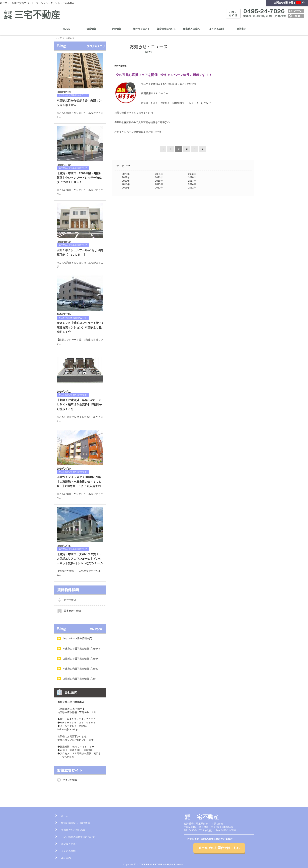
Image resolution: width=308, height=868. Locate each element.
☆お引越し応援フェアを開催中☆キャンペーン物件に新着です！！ (164, 75)
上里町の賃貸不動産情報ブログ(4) (81, 659)
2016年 (126, 184)
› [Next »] (203, 149)
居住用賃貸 (70, 600)
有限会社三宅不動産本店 (71, 702)
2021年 (159, 177)
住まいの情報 (70, 780)
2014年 (192, 184)
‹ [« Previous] (163, 149)
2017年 (192, 181)
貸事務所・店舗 (72, 611)
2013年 (126, 188)
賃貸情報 (91, 29)
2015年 (159, 184)
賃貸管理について (166, 29)
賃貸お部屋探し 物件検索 (76, 823)
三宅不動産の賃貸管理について (78, 837)
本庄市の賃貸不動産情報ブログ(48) (82, 649)
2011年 (192, 188)
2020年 (192, 177)
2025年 (126, 174)
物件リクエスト (141, 29)
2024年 (159, 174)
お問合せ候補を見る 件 (289, 3)
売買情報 (116, 29)
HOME (67, 29)
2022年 (126, 177)
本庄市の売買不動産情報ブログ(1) (81, 669)
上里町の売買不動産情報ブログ (80, 679)
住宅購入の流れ (191, 29)
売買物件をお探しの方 (73, 830)
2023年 (192, 174)
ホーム (65, 816)
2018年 (159, 181)
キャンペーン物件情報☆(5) (77, 638)
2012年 (159, 188)
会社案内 (241, 29)
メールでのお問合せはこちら (219, 848)
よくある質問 (216, 29)
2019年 (126, 181)
